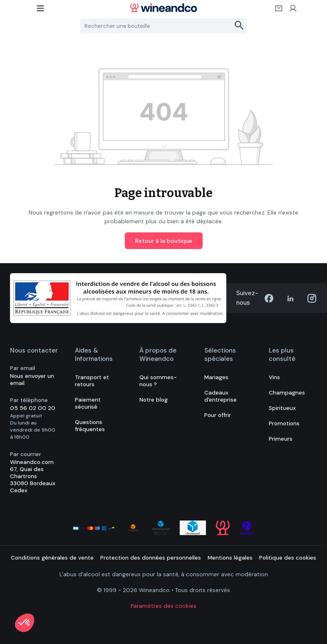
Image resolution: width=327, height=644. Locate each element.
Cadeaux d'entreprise (220, 396)
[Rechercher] (239, 26)
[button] (25, 623)
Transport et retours (92, 381)
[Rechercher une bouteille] (156, 26)
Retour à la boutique (164, 241)
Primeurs (281, 439)
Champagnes (287, 393)
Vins (274, 377)
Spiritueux (282, 408)
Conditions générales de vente (52, 558)
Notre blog (154, 400)
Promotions (284, 423)
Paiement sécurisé (88, 403)
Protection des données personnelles (151, 558)
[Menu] (41, 11)
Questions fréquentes (90, 426)
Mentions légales (230, 558)
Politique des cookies (288, 558)
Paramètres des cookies (163, 606)
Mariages (216, 377)
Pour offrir (218, 415)
